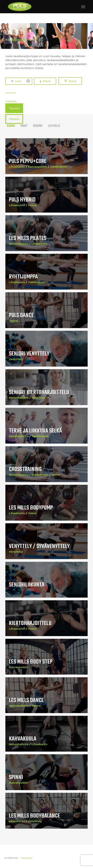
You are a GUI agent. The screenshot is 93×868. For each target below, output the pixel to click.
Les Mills (54, 126)
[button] (83, 7)
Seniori (38, 126)
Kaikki (11, 126)
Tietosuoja (27, 858)
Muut (24, 126)
